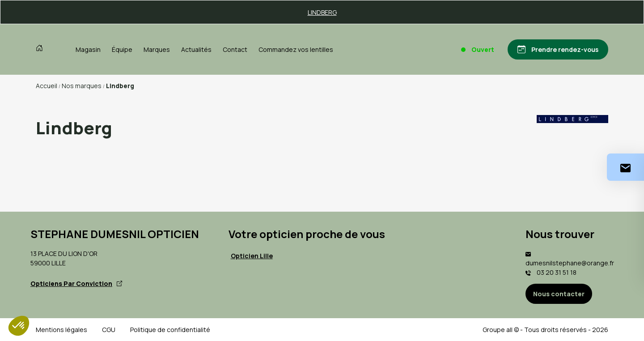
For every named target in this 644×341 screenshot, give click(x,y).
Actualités (196, 49)
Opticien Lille (252, 256)
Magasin (88, 49)
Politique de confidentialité (170, 330)
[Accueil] (41, 49)
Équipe (122, 49)
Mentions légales (61, 330)
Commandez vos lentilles (296, 49)
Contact (235, 49)
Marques (157, 49)
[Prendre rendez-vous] (558, 49)
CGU (109, 330)
